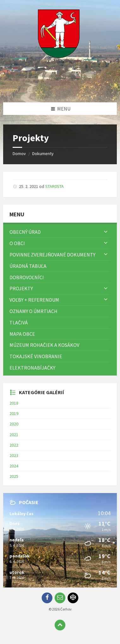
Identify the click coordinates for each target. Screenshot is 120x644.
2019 (14, 413)
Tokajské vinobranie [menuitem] (36, 356)
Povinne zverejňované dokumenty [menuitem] (52, 255)
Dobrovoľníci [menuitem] (27, 277)
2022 (14, 445)
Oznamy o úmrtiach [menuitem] (33, 311)
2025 (14, 476)
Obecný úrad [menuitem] (25, 232)
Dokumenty (43, 153)
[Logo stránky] (60, 90)
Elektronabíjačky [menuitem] (32, 368)
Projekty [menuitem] (21, 288)
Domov (19, 153)
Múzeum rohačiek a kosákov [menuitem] (44, 345)
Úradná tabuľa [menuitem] (28, 266)
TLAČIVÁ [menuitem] (19, 322)
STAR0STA (54, 186)
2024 (14, 466)
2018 (14, 403)
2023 (14, 455)
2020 (14, 424)
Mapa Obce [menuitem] (22, 334)
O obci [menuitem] (17, 243)
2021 (14, 435)
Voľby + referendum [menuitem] (34, 300)
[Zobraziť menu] (106, 232)
